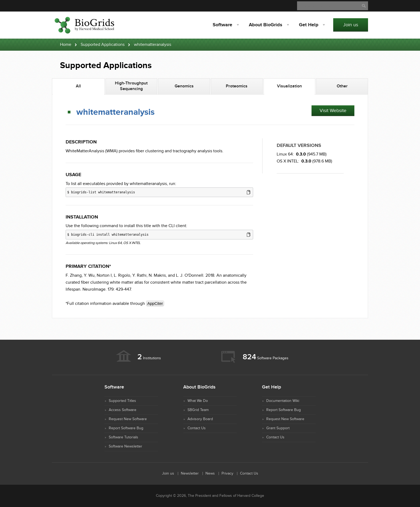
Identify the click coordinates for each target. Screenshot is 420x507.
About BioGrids (266, 25)
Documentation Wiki (283, 401)
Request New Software (128, 419)
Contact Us (197, 428)
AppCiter (155, 303)
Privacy (227, 473)
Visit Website (333, 111)
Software (222, 25)
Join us (351, 25)
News (210, 473)
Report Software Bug (126, 428)
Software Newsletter (125, 446)
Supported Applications (103, 45)
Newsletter (190, 473)
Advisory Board (200, 419)
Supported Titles (122, 401)
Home (66, 45)
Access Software (123, 410)
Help (309, 25)
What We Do (198, 401)
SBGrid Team (198, 410)
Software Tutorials (123, 437)
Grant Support (278, 428)
